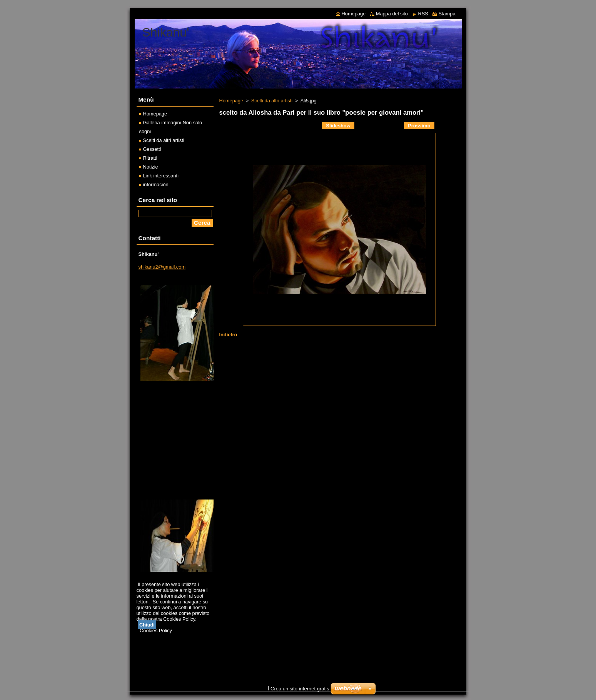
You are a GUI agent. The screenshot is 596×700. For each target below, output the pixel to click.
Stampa (447, 14)
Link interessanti (161, 176)
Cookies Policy (156, 631)
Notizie (151, 167)
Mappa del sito (392, 14)
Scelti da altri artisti (273, 101)
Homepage (231, 101)
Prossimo (419, 126)
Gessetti (152, 149)
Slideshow (338, 126)
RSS (423, 14)
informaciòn (156, 185)
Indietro (228, 335)
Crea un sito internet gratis (300, 689)
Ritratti (150, 158)
